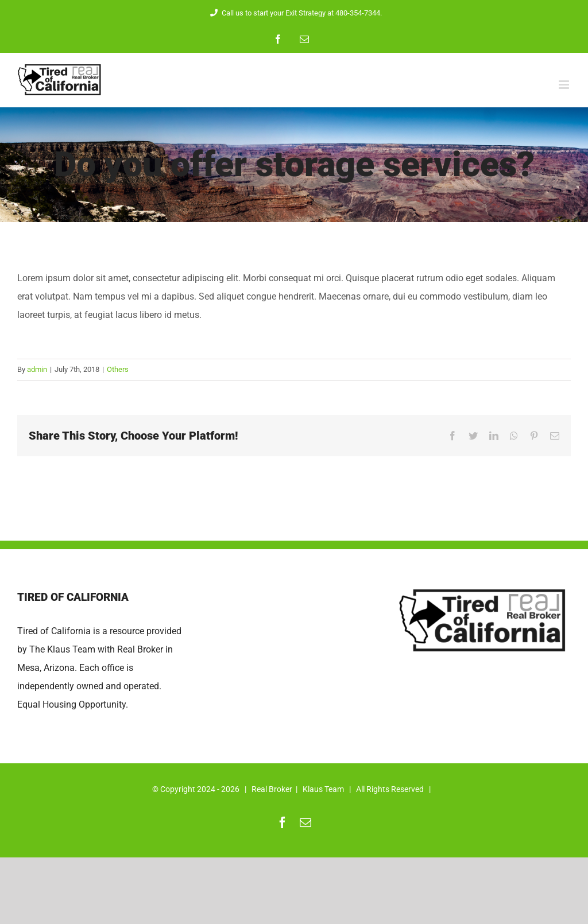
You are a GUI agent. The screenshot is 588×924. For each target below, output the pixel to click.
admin (37, 369)
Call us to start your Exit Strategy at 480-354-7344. (294, 13)
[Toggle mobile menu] (565, 85)
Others (118, 369)
